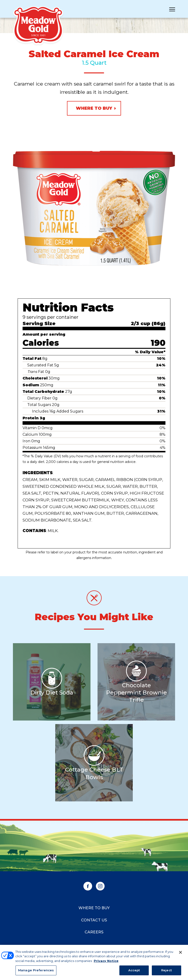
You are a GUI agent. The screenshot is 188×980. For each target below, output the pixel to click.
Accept (134, 973)
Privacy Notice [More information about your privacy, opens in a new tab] (106, 963)
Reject (166, 973)
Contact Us (94, 920)
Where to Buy (94, 108)
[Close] (180, 955)
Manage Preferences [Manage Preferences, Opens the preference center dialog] (36, 973)
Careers (94, 932)
